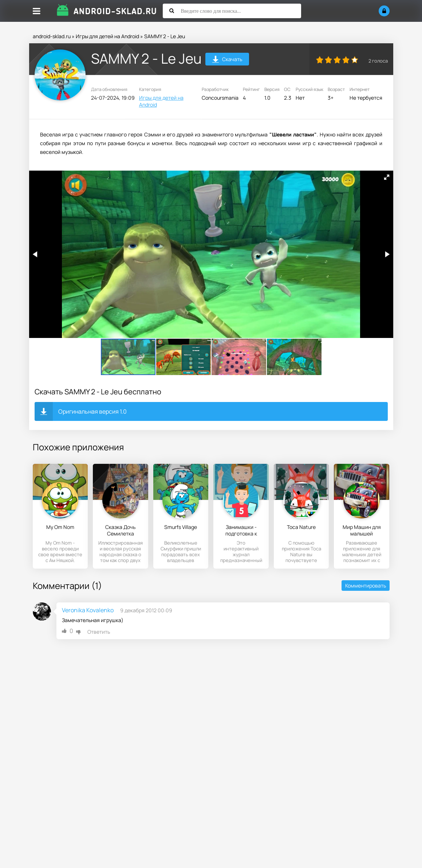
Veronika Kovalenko (88, 610)
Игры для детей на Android (107, 36)
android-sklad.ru (52, 36)
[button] (387, 177)
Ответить (99, 632)
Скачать (227, 60)
